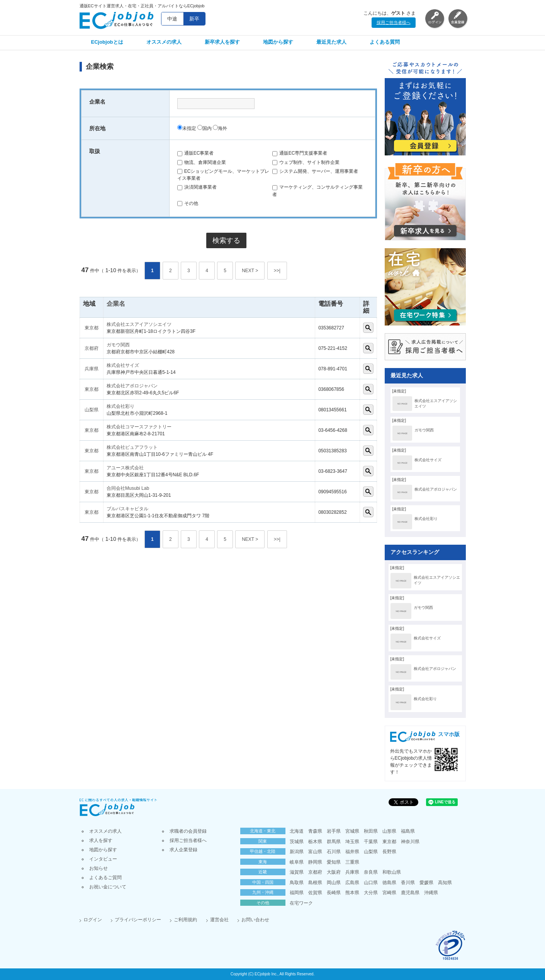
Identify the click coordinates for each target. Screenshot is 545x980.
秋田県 (371, 831)
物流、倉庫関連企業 (202, 162)
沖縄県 (431, 893)
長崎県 (334, 893)
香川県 (408, 883)
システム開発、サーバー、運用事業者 (315, 171)
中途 (172, 19)
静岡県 (315, 862)
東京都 (92, 328)
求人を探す (101, 840)
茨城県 (297, 842)
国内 (205, 128)
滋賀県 (297, 872)
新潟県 (297, 852)
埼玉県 (352, 842)
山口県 (371, 883)
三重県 (352, 862)
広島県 (352, 883)
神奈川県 (410, 842)
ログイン (93, 920)
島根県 (315, 883)
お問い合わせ (255, 920)
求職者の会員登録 (188, 831)
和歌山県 (392, 872)
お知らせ (98, 868)
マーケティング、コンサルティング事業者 (317, 191)
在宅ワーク (301, 903)
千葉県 (371, 842)
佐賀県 (315, 893)
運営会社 (219, 920)
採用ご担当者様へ (394, 22)
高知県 (445, 883)
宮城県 (352, 831)
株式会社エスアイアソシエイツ (139, 324)
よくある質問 (385, 42)
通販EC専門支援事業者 (300, 153)
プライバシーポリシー (138, 920)
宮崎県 (389, 893)
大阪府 (334, 872)
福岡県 (297, 893)
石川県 (334, 852)
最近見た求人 (331, 42)
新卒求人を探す (222, 42)
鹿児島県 (410, 893)
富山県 (315, 852)
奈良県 (371, 872)
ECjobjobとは (107, 42)
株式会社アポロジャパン (132, 386)
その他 (188, 203)
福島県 (408, 831)
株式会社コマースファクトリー (139, 427)
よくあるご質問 (105, 878)
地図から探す (278, 42)
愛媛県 (426, 883)
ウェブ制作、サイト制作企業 (306, 162)
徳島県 (389, 883)
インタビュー (103, 859)
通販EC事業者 (196, 153)
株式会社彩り (121, 406)
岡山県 (334, 883)
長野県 (389, 852)
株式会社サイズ (123, 365)
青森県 (315, 831)
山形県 (389, 831)
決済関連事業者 (197, 187)
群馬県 (334, 842)
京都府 (92, 348)
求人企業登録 (183, 850)
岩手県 (334, 831)
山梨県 (92, 410)
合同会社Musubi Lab (128, 488)
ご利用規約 (185, 920)
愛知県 (334, 862)
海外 (220, 128)
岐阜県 (297, 862)
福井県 (352, 852)
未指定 (187, 128)
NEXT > (250, 271)
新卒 (194, 19)
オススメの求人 (164, 42)
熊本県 (352, 893)
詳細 (368, 328)
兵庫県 (92, 369)
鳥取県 (297, 883)
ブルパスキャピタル (127, 509)
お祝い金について (108, 887)
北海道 (297, 831)
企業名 (116, 304)
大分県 (371, 893)
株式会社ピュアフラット (132, 447)
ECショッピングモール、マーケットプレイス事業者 (223, 175)
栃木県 (315, 842)
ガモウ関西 (118, 345)
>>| (277, 271)
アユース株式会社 (125, 468)
